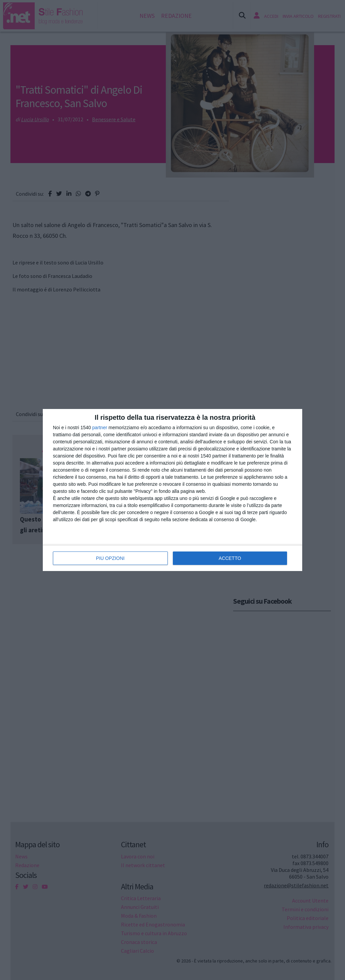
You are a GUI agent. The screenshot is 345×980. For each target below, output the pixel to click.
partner (100, 428)
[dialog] (172, 490)
